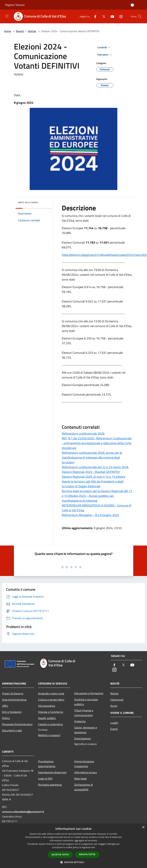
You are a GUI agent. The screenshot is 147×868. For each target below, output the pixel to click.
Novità (20, 31)
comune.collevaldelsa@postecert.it (23, 812)
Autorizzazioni (83, 738)
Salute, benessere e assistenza (86, 730)
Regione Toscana (15, 5)
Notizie (32, 31)
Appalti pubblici (47, 718)
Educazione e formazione (89, 693)
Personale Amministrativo (17, 724)
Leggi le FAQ (45, 778)
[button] (74, 862)
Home (8, 31)
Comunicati (117, 700)
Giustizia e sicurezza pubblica (86, 702)
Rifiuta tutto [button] (87, 854)
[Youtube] (111, 16)
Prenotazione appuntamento (47, 764)
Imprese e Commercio (51, 712)
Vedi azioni (105, 55)
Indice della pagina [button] (28, 202)
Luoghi (114, 723)
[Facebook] (94, 16)
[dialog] (73, 846)
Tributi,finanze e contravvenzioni (84, 713)
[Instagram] (120, 16)
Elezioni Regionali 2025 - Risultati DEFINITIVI (91, 472)
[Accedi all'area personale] (132, 5)
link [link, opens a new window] (93, 847)
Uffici (5, 706)
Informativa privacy (86, 772)
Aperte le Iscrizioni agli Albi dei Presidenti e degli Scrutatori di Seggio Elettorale (93, 484)
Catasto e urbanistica (50, 724)
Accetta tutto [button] (60, 855)
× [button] (143, 827)
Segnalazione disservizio (52, 772)
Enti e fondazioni (12, 712)
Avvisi (114, 706)
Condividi (104, 48)
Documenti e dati (12, 730)
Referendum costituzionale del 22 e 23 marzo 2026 (95, 467)
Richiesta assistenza (50, 785)
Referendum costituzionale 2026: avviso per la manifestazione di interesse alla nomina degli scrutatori (92, 457)
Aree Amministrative (14, 700)
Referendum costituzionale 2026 (83, 433)
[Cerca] (140, 16)
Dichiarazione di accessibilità (84, 787)
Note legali (81, 778)
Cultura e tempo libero (51, 700)
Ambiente (80, 721)
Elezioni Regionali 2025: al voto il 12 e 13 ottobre (93, 477)
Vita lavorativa (47, 706)
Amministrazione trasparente (84, 764)
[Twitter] (102, 16)
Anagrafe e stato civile (51, 693)
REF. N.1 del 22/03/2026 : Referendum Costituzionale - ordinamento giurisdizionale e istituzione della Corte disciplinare (97, 443)
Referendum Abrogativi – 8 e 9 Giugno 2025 (90, 515)
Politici (6, 718)
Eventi (114, 729)
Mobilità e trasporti (49, 735)
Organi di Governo (13, 693)
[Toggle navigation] (7, 16)
